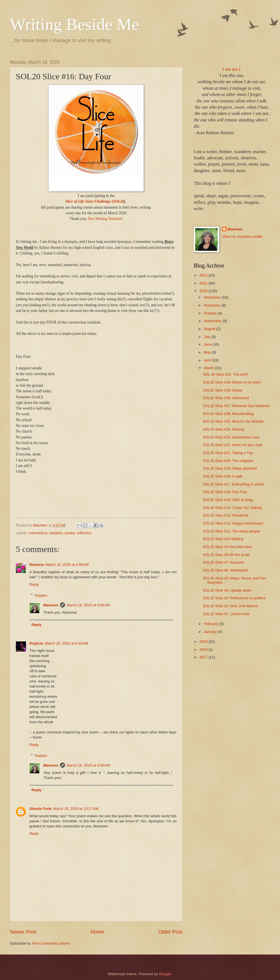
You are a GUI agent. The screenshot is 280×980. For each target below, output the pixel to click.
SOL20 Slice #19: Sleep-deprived (230, 468)
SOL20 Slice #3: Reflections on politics (234, 598)
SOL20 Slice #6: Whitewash (225, 570)
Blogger (165, 974)
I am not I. (232, 69)
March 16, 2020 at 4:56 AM (67, 565)
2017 (204, 657)
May (208, 352)
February (211, 624)
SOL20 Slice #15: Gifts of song (228, 500)
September (213, 321)
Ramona (37, 565)
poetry (70, 533)
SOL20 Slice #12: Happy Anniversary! (233, 523)
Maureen (51, 605)
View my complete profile (242, 237)
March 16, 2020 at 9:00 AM (88, 605)
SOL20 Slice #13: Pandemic (226, 515)
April (208, 360)
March (209, 368)
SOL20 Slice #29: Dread (222, 390)
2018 (204, 650)
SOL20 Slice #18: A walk (223, 476)
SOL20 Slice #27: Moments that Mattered (236, 406)
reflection (84, 533)
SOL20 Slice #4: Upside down (227, 590)
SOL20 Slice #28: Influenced (226, 398)
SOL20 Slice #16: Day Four (225, 492)
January (211, 632)
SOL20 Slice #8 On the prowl (226, 555)
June (208, 344)
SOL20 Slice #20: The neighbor (228, 461)
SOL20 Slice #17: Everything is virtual (233, 484)
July (207, 337)
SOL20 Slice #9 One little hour (227, 547)
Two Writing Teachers (105, 219)
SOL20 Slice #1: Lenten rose (226, 614)
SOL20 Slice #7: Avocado (223, 562)
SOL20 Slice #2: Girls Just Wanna (230, 606)
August (210, 329)
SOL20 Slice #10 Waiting (223, 539)
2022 (204, 275)
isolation (56, 533)
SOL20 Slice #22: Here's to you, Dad (232, 445)
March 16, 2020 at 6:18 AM (67, 643)
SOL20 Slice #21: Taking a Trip (228, 453)
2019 (204, 642)
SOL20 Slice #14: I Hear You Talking (232, 508)
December (213, 297)
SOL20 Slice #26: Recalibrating (228, 414)
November (213, 305)
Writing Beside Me (75, 24)
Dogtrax (36, 643)
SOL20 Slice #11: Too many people (231, 531)
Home (97, 932)
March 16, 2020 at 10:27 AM (76, 809)
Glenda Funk (40, 809)
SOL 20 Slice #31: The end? (226, 374)
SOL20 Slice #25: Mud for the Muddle (233, 421)
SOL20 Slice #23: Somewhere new (231, 437)
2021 (204, 283)
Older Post (170, 932)
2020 (204, 291)
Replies (41, 595)
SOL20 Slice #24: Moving (223, 429)
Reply (34, 584)
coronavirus (38, 533)
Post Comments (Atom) (51, 943)
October (211, 313)
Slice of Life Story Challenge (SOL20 (95, 201)
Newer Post (23, 932)
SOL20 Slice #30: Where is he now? (232, 382)
